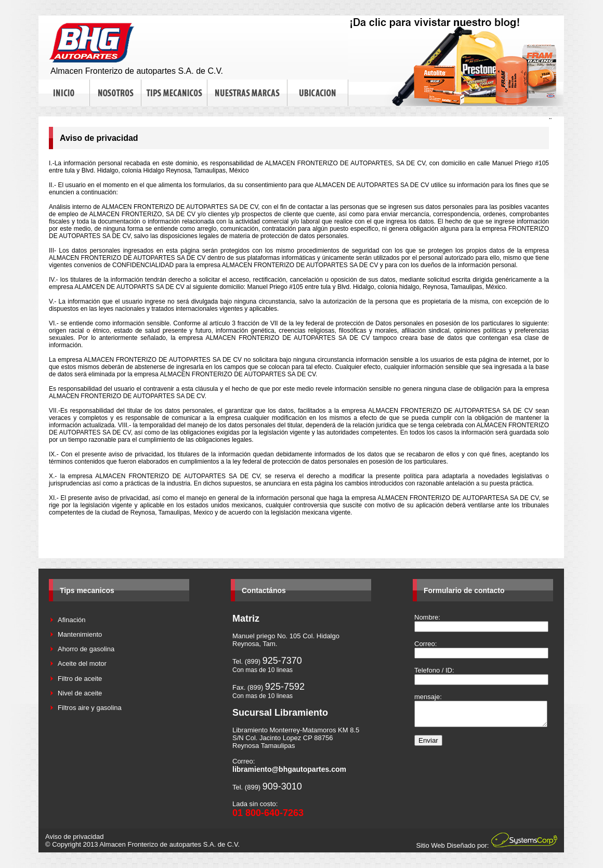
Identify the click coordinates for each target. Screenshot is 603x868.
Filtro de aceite (80, 679)
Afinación (71, 620)
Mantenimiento (80, 634)
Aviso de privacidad (75, 837)
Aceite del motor (82, 663)
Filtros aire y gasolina (90, 708)
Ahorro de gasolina (86, 649)
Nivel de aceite (80, 693)
